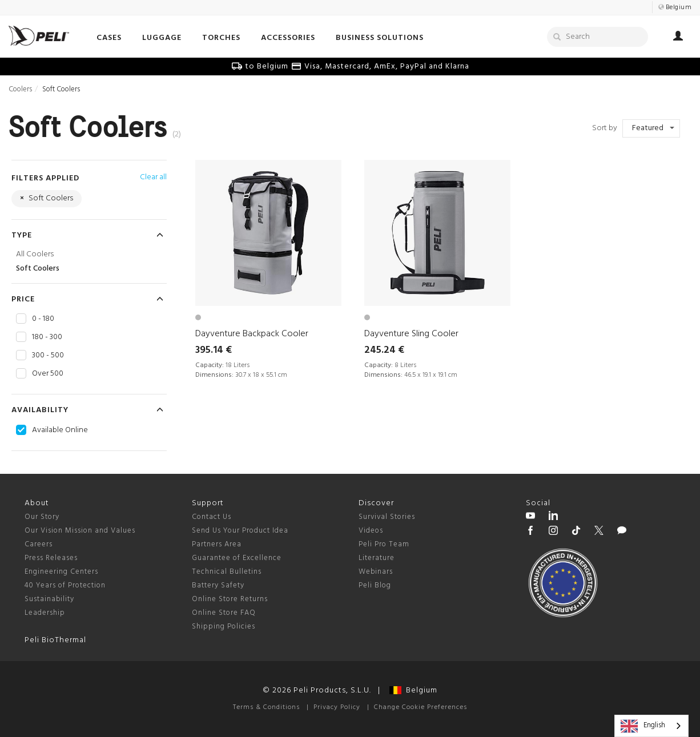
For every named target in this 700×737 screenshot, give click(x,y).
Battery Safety (218, 585)
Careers (39, 544)
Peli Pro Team (384, 544)
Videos (371, 531)
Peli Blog (375, 585)
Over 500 (48, 374)
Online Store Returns (230, 599)
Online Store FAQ (224, 613)
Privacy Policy (337, 707)
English (643, 726)
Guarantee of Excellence (237, 558)
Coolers (20, 89)
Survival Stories (387, 517)
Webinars (376, 572)
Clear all (153, 177)
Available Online (60, 430)
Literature (377, 558)
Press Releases (51, 558)
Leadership (45, 613)
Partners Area (217, 544)
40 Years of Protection (65, 585)
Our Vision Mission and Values (80, 531)
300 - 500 (48, 356)
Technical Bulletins (227, 572)
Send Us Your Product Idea (240, 531)
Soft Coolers (38, 269)
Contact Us (212, 517)
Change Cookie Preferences (421, 707)
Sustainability (49, 599)
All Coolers (35, 254)
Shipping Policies (224, 627)
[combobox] (651, 726)
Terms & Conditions (266, 707)
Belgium (413, 690)
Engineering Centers (61, 572)
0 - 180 (43, 319)
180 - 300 (47, 337)
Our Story (42, 517)
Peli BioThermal (55, 640)
